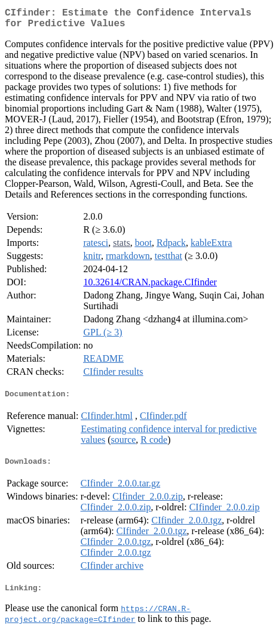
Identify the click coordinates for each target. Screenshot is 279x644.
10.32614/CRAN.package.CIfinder (150, 287)
